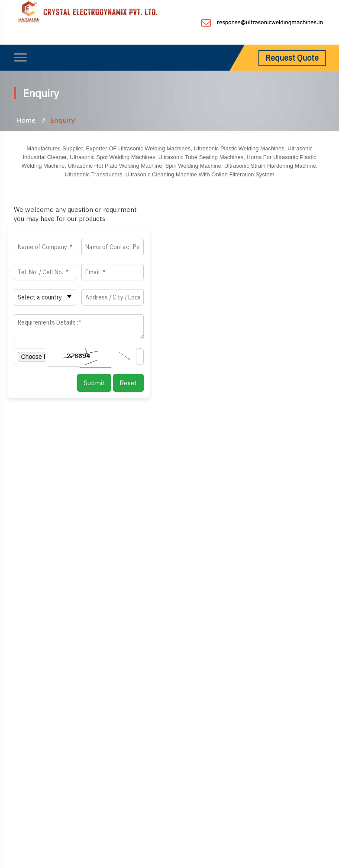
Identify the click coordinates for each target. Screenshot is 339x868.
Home (26, 120)
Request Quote (292, 58)
